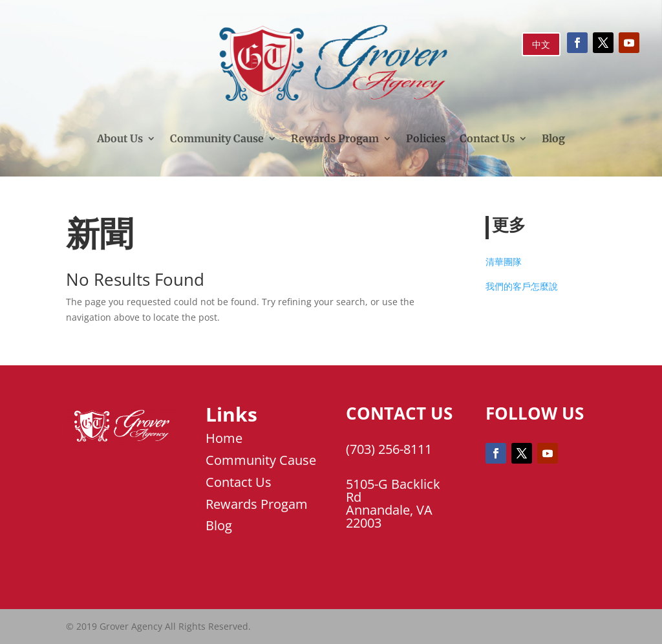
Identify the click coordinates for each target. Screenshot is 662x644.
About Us (120, 138)
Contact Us (487, 138)
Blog (553, 138)
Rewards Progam (335, 138)
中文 (541, 44)
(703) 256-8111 (389, 449)
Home (224, 438)
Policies (426, 138)
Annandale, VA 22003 (389, 516)
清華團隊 (504, 262)
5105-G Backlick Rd (393, 490)
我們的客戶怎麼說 (522, 286)
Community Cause (217, 138)
